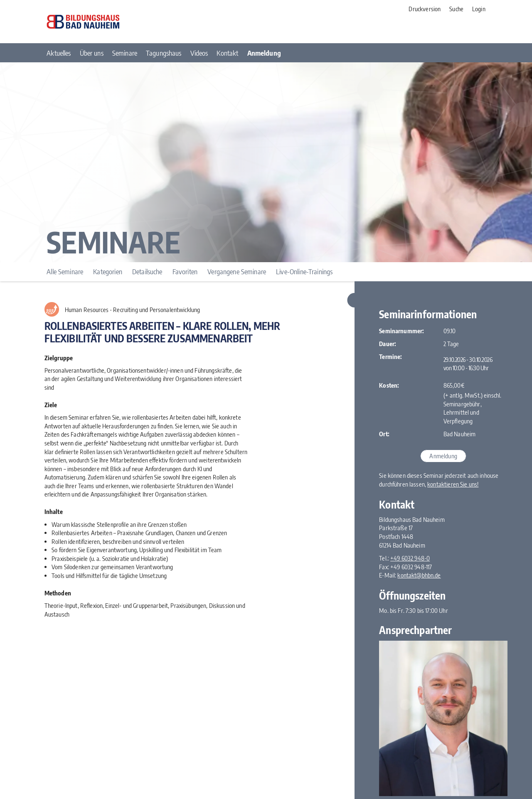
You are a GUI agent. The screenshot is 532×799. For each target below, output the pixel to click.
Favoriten (185, 272)
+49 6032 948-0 (410, 558)
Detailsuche (147, 272)
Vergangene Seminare (237, 272)
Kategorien (107, 272)
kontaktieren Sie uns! (453, 484)
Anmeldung (443, 456)
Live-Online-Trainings (304, 272)
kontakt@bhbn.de (419, 575)
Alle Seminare (65, 272)
